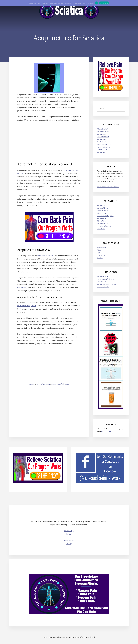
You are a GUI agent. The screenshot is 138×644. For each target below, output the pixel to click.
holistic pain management (28, 306)
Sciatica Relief (101, 218)
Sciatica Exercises (102, 224)
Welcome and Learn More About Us (108, 187)
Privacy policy (104, 3)
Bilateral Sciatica (102, 213)
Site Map (100, 258)
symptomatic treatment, (47, 256)
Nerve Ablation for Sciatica (105, 279)
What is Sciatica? (102, 129)
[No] (136, 3)
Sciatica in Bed (101, 282)
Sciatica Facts (101, 205)
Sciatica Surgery (102, 139)
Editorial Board (102, 255)
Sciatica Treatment (43, 384)
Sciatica (31, 384)
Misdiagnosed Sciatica (104, 145)
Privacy (99, 250)
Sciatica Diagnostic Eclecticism (107, 284)
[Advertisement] (49, 138)
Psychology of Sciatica (104, 226)
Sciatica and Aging (103, 277)
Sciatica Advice (102, 221)
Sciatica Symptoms (103, 132)
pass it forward (106, 431)
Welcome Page (102, 248)
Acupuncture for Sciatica (61, 384)
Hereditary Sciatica (103, 287)
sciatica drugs (22, 288)
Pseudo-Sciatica (102, 142)
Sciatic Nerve (101, 229)
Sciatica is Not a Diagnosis (105, 216)
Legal (99, 253)
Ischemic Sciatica (102, 208)
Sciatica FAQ (101, 152)
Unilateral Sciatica (103, 211)
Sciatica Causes (102, 134)
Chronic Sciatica (102, 150)
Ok (96, 3)
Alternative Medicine (104, 147)
